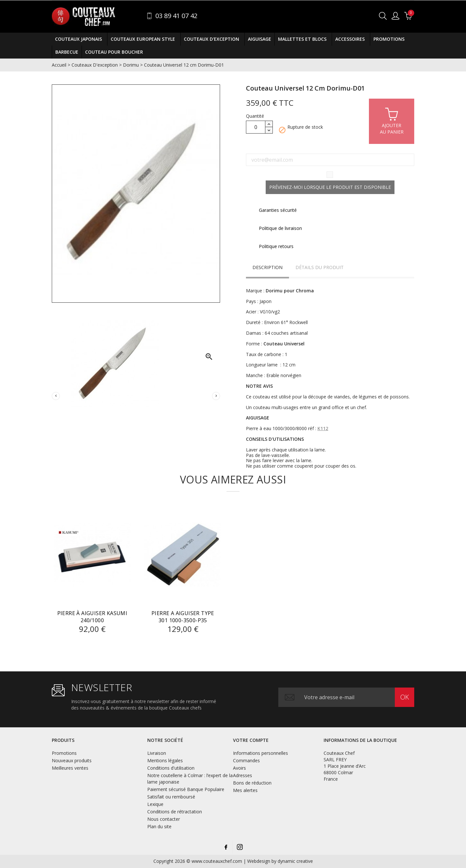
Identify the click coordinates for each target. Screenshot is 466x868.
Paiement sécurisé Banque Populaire (186, 789)
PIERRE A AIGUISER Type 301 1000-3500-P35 (183, 617)
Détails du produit (320, 267)
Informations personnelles (261, 753)
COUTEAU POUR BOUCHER (114, 52)
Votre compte (251, 740)
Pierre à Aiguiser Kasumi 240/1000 (92, 617)
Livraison (157, 753)
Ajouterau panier (392, 121)
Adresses (243, 775)
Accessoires (351, 39)
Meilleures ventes (70, 768)
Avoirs (239, 768)
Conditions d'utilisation (171, 768)
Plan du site (159, 826)
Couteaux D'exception (212, 39)
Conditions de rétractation (175, 812)
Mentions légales (165, 760)
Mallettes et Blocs (303, 39)
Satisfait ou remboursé (171, 797)
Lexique (155, 804)
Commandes (246, 760)
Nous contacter (164, 819)
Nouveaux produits (72, 760)
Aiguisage (260, 39)
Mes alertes (245, 790)
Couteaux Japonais (79, 39)
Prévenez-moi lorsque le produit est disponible (330, 187)
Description (267, 267)
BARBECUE (67, 52)
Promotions (389, 39)
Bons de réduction (252, 783)
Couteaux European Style (144, 39)
